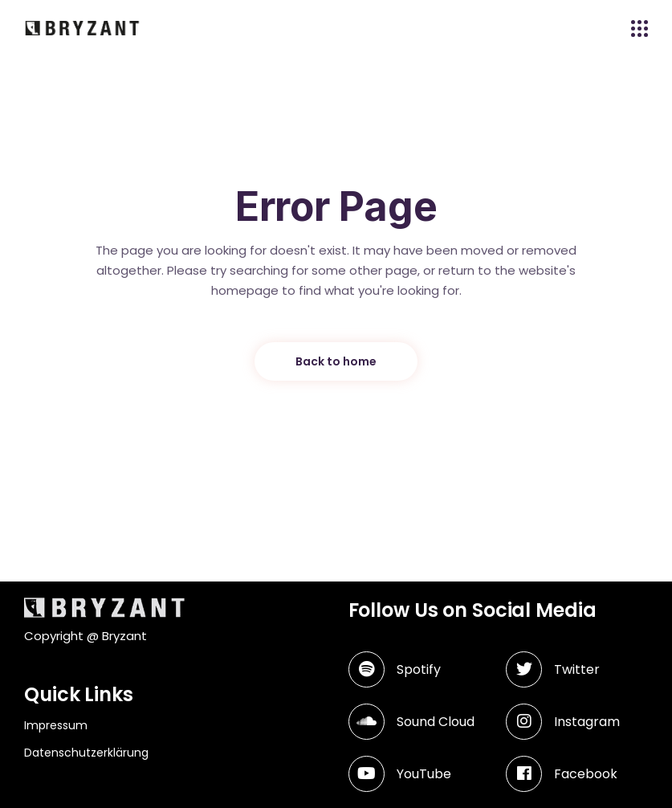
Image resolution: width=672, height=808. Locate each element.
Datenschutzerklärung (86, 753)
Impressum (56, 725)
